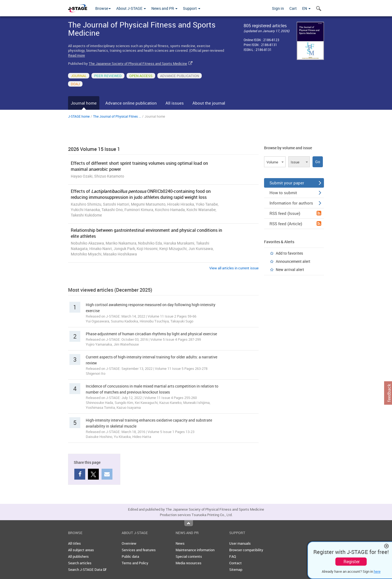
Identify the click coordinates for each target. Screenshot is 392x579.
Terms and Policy (135, 563)
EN (306, 8)
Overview (129, 543)
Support (192, 8)
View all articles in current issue (234, 268)
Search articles (80, 563)
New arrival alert (290, 269)
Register (352, 562)
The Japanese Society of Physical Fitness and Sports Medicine (138, 63)
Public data (130, 556)
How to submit (295, 193)
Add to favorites (289, 253)
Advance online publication (131, 103)
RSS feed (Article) (295, 224)
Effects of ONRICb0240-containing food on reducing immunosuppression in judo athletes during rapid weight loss (141, 194)
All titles (74, 543)
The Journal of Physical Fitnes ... (117, 116)
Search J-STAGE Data (87, 569)
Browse (103, 8)
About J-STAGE (131, 8)
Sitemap (236, 569)
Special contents (189, 556)
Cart (293, 8)
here (377, 571)
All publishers (78, 556)
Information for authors (295, 203)
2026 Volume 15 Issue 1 (94, 149)
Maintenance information (195, 550)
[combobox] (275, 162)
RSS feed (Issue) (295, 213)
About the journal (209, 103)
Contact (235, 563)
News (180, 543)
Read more (76, 55)
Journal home (84, 103)
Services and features (139, 550)
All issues (175, 103)
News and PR (164, 8)
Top (189, 523)
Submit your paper (295, 183)
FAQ (233, 556)
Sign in (278, 8)
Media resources (189, 563)
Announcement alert (293, 261)
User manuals (240, 543)
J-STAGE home (79, 116)
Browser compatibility (246, 550)
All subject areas (81, 550)
